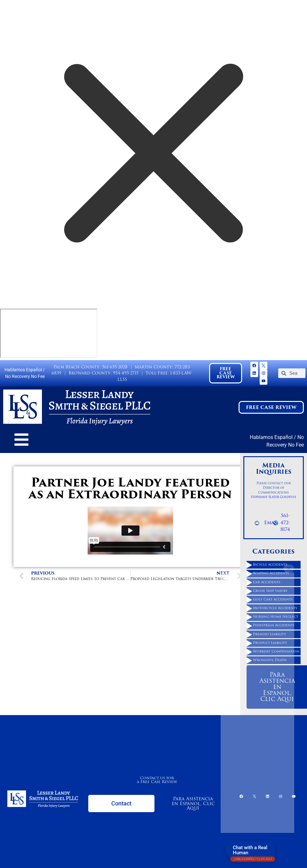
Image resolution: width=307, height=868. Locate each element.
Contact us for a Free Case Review (157, 780)
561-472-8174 (285, 522)
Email (271, 523)
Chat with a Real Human (253, 852)
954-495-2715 (126, 373)
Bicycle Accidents (270, 565)
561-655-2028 (115, 367)
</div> (49, 333)
